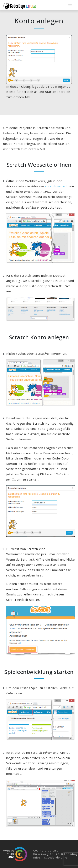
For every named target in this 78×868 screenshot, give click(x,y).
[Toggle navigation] (70, 6)
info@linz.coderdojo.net (51, 858)
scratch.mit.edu (57, 186)
